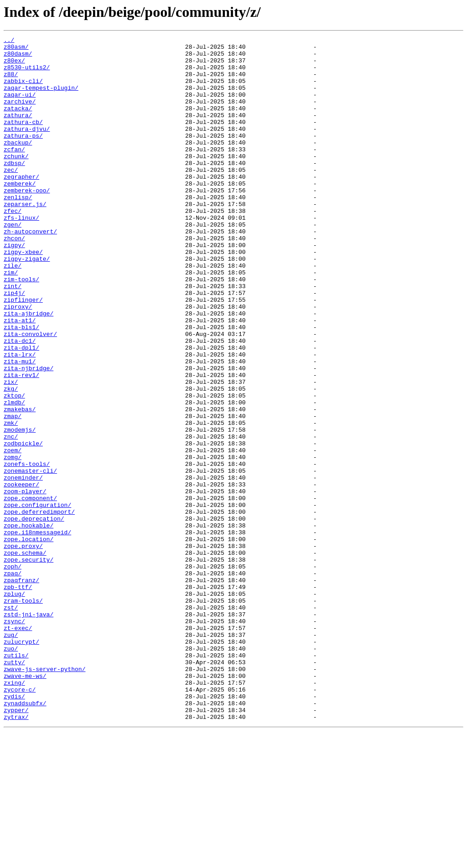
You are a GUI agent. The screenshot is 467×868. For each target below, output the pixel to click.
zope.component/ (30, 591)
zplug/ (14, 706)
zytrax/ (16, 853)
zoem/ (13, 533)
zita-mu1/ (20, 427)
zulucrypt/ (21, 763)
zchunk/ (16, 181)
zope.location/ (29, 640)
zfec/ (13, 246)
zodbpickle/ (23, 525)
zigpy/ (14, 287)
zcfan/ (14, 172)
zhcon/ (14, 279)
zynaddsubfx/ (25, 837)
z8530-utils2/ (27, 74)
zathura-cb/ (23, 139)
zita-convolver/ (30, 394)
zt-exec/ (18, 747)
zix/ (11, 451)
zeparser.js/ (25, 238)
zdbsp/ (14, 189)
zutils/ (16, 780)
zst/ (11, 722)
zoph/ (13, 673)
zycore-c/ (20, 821)
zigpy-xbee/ (23, 295)
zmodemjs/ (20, 509)
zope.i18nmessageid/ (37, 632)
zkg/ (11, 460)
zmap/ (13, 492)
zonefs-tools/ (27, 550)
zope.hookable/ (29, 624)
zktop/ (14, 468)
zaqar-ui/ (20, 107)
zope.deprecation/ (34, 615)
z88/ (11, 82)
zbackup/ (18, 164)
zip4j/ (14, 345)
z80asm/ (16, 49)
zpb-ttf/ (18, 697)
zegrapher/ (21, 205)
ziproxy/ (18, 361)
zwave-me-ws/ (25, 804)
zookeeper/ (21, 574)
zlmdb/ (14, 476)
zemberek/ (20, 213)
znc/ (11, 517)
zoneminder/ (23, 566)
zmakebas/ (20, 484)
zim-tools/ (21, 328)
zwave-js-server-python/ (44, 796)
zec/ (11, 197)
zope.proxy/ (23, 648)
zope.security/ (29, 665)
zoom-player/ (25, 583)
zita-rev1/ (21, 443)
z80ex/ (14, 66)
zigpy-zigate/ (27, 304)
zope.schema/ (25, 656)
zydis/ (14, 829)
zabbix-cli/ (23, 90)
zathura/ (18, 131)
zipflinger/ (23, 353)
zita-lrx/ (20, 418)
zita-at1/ (20, 377)
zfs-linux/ (21, 254)
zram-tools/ (23, 714)
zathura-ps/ (23, 156)
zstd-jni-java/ (29, 730)
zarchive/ (20, 115)
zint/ (13, 336)
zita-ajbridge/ (29, 369)
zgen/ (13, 263)
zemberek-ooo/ (27, 222)
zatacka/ (18, 123)
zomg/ (13, 542)
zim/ (11, 320)
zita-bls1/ (21, 386)
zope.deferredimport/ (39, 607)
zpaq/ (13, 681)
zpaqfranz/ (21, 689)
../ (9, 41)
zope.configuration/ (37, 599)
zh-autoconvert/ (30, 271)
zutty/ (14, 788)
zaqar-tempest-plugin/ (41, 98)
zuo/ (11, 771)
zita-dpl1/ (21, 410)
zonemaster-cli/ (30, 558)
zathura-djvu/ (27, 148)
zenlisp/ (18, 230)
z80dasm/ (18, 57)
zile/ (13, 312)
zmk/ (11, 501)
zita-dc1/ (20, 402)
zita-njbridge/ (29, 435)
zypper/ (16, 845)
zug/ (11, 755)
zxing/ (14, 812)
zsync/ (14, 739)
